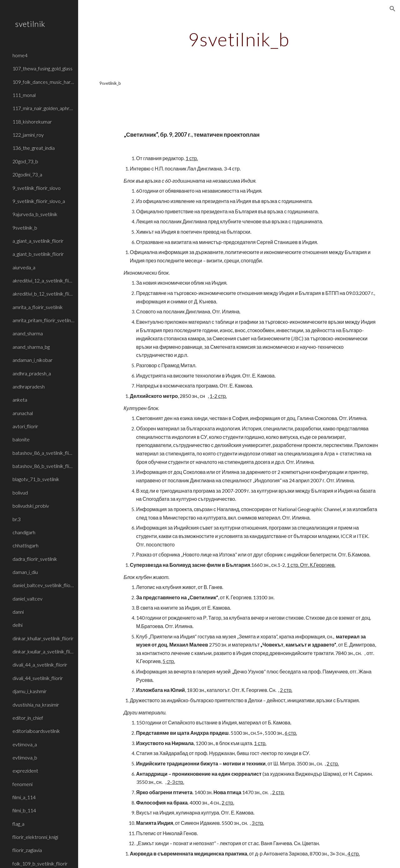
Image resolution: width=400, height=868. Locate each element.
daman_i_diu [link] (25, 572)
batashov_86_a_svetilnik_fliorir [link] (43, 453)
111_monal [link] (24, 95)
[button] (392, 9)
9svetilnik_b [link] (25, 228)
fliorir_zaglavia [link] (27, 850)
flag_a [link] (18, 824)
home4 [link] (20, 55)
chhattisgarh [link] (25, 545)
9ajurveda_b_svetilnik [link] (35, 214)
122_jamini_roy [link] (28, 135)
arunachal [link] (23, 413)
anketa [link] (20, 400)
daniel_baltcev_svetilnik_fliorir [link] (43, 585)
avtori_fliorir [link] (25, 426)
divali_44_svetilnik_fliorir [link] (38, 678)
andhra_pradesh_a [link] (32, 373)
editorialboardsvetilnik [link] (36, 731)
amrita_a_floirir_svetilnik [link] (38, 307)
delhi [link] (17, 625)
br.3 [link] (17, 519)
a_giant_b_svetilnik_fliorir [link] (38, 254)
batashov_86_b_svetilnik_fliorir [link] (43, 466)
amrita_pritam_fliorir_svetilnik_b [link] (43, 320)
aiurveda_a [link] (24, 267)
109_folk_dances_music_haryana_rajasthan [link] (43, 82)
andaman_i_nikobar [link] (32, 360)
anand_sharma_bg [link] (31, 347)
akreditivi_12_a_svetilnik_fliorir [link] (43, 280)
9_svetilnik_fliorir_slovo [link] (37, 188)
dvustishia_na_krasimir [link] (36, 705)
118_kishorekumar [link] (32, 122)
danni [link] (18, 612)
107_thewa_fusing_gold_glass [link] (42, 68)
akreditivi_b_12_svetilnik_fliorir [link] (43, 294)
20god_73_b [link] (25, 161)
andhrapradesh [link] (29, 386)
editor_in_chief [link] (28, 718)
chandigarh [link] (24, 532)
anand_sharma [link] (28, 333)
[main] (239, 39)
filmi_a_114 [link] (24, 797)
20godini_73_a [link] (27, 174)
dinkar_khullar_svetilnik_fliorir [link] (43, 638)
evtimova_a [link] (25, 744)
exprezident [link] (25, 771)
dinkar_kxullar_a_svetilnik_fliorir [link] (43, 651)
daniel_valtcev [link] (27, 599)
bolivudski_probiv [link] (31, 506)
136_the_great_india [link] (34, 148)
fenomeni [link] (22, 784)
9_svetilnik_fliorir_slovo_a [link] (39, 201)
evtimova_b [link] (25, 757)
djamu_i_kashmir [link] (30, 691)
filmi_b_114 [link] (24, 810)
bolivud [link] (20, 492)
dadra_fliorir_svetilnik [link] (35, 559)
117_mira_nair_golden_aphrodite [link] (43, 108)
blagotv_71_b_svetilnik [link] (36, 479)
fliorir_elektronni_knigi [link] (35, 837)
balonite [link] (21, 439)
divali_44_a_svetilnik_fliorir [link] (40, 665)
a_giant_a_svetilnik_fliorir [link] (38, 241)
